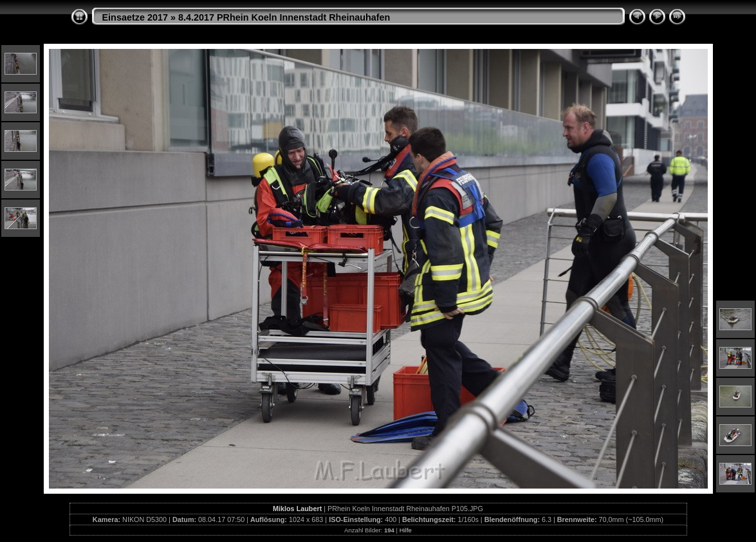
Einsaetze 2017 (135, 17)
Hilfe (406, 530)
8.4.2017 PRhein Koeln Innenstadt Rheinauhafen (284, 17)
